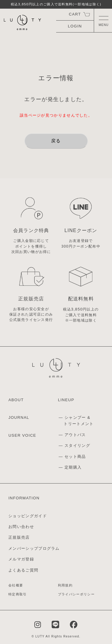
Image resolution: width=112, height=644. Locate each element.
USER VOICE (22, 435)
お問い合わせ (21, 527)
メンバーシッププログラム (34, 548)
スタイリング (77, 445)
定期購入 (73, 467)
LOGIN (75, 26)
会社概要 (16, 585)
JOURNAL (19, 417)
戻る (56, 141)
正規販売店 (19, 537)
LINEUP (66, 400)
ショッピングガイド (28, 516)
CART (75, 14)
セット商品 (75, 457)
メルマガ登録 (21, 559)
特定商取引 (18, 594)
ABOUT (16, 400)
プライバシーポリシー (76, 594)
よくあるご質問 (23, 570)
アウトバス (75, 435)
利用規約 (65, 585)
